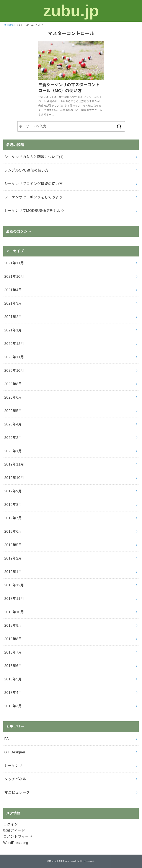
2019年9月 (13, 491)
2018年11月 (14, 599)
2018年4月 (13, 693)
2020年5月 (13, 411)
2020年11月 (14, 357)
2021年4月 (13, 290)
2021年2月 (13, 317)
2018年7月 (13, 652)
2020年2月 (13, 438)
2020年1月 (13, 451)
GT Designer (15, 752)
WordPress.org (16, 843)
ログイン (11, 824)
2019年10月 (14, 478)
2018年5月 (13, 679)
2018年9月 (13, 625)
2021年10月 (14, 276)
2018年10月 (14, 612)
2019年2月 (13, 558)
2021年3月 (13, 303)
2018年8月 (13, 639)
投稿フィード (14, 830)
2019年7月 (13, 518)
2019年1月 (13, 572)
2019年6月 (13, 531)
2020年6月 (13, 397)
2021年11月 (14, 263)
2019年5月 (13, 545)
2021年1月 (13, 330)
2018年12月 (14, 585)
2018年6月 (13, 666)
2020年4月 (13, 424)
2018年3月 (13, 706)
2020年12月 (14, 344)
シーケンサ (13, 766)
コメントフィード (18, 836)
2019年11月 (14, 464)
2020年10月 (14, 370)
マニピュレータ (17, 792)
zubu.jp (71, 11)
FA (7, 739)
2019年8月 (13, 505)
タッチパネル (15, 779)
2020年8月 (13, 384)
